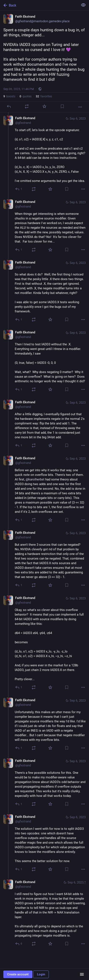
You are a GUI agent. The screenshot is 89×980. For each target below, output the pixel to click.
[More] (80, 107)
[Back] (39, 5)
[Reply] (9, 106)
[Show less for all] (83, 5)
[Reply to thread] (19, 189)
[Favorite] (44, 106)
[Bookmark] (62, 106)
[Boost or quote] (27, 106)
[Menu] (82, 974)
